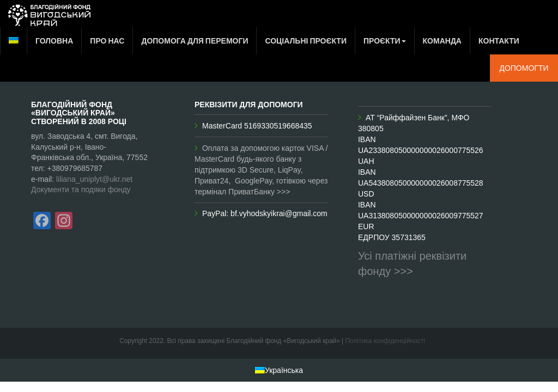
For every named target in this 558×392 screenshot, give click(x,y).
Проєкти (385, 41)
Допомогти (524, 68)
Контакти (499, 41)
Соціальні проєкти (306, 41)
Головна (54, 41)
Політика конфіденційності (385, 341)
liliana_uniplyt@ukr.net (94, 179)
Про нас (107, 41)
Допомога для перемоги (195, 41)
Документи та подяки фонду (81, 189)
